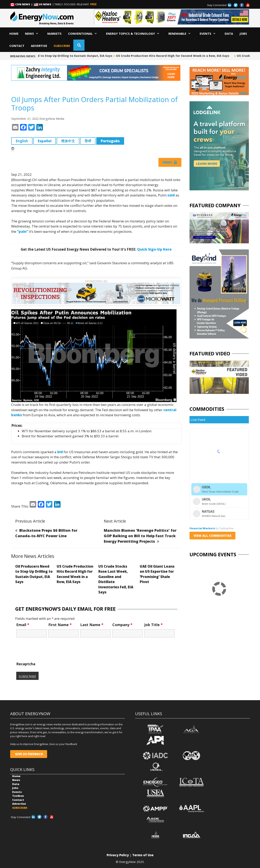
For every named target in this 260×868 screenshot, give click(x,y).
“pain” (23, 231)
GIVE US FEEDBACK (29, 754)
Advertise (39, 46)
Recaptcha (26, 664)
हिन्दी (88, 141)
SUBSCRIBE (62, 46)
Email (23, 625)
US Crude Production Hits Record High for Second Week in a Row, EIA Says (174, 56)
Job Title (153, 625)
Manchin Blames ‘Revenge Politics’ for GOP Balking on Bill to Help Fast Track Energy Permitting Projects (140, 536)
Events (209, 33)
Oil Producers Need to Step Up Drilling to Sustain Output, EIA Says (63, 56)
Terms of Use (143, 855)
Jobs (243, 33)
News (33, 33)
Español (45, 141)
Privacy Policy (118, 855)
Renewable (181, 33)
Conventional (84, 33)
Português (110, 141)
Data (229, 33)
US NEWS (43, 4)
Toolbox (18, 796)
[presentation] (47, 651)
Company (122, 625)
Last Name (92, 625)
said (171, 195)
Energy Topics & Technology (134, 33)
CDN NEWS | (22, 4)
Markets (54, 33)
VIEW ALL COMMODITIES (212, 536)
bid (60, 452)
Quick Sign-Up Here (154, 249)
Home (14, 33)
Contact (17, 46)
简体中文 (68, 141)
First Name (60, 625)
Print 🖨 (170, 162)
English (22, 141)
